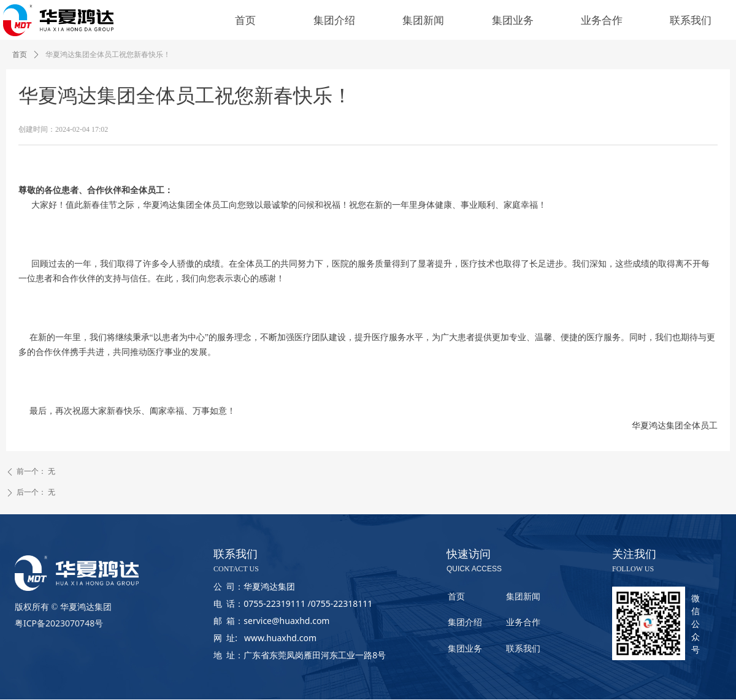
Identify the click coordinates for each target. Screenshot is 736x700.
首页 (20, 55)
